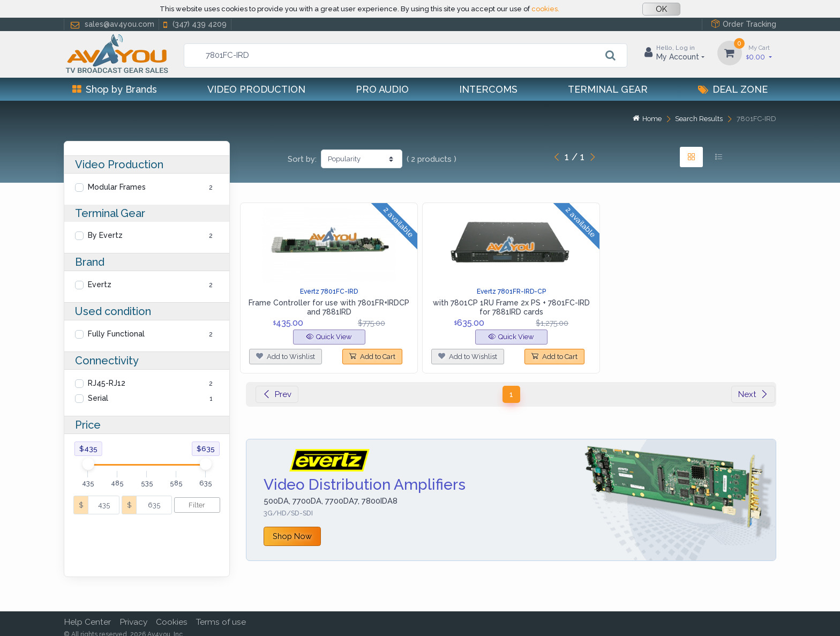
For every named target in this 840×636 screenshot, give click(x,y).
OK (661, 9)
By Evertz (105, 235)
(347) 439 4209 (194, 24)
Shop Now (292, 536)
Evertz (100, 285)
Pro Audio (382, 89)
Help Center (87, 614)
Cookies (172, 614)
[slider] (88, 464)
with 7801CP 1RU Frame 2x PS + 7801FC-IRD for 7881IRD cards (511, 307)
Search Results (699, 119)
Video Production (256, 89)
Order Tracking (744, 24)
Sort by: (302, 159)
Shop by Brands (115, 89)
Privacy (133, 614)
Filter (197, 505)
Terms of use (221, 614)
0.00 (759, 52)
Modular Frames (117, 187)
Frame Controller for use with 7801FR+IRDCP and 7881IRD (329, 307)
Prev (277, 394)
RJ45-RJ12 (107, 383)
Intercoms (488, 89)
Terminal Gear (608, 89)
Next (753, 394)
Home (647, 119)
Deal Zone (733, 89)
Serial (98, 398)
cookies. (545, 9)
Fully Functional (116, 334)
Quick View (329, 337)
